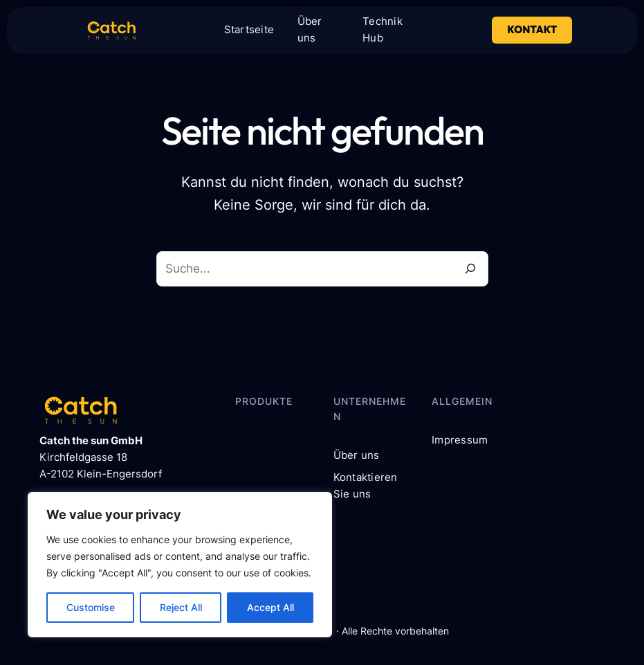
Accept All (270, 607)
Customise (91, 607)
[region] (180, 565)
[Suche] (471, 269)
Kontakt (532, 29)
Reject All (181, 607)
